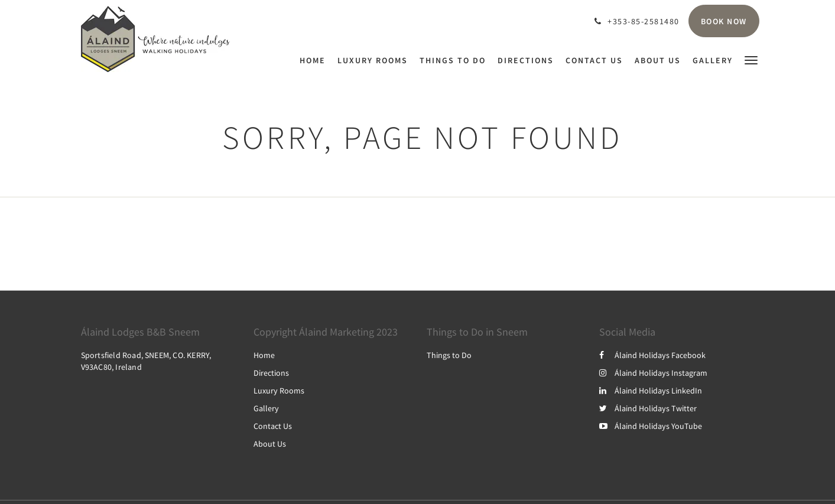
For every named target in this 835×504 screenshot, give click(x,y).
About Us (270, 444)
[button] (751, 59)
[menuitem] (316, 60)
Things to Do (449, 355)
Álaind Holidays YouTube (651, 426)
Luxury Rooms (279, 391)
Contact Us (273, 426)
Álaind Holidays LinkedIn (651, 391)
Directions (271, 373)
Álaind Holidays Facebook (652, 355)
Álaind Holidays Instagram (653, 373)
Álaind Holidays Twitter (648, 408)
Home (264, 355)
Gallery (266, 408)
